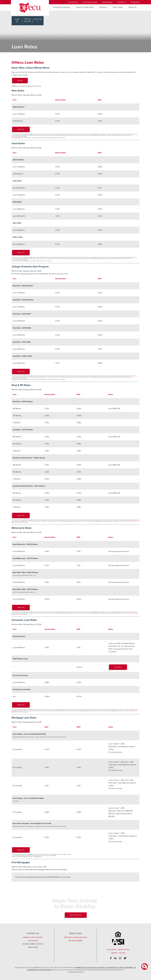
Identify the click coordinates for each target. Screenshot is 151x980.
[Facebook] (111, 958)
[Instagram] (120, 958)
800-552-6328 (73, 2)
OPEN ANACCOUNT (28, 21)
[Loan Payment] (107, 2)
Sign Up (20, 80)
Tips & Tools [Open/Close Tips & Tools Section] (118, 7)
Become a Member (75, 941)
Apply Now (21, 129)
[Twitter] (125, 958)
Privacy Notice (124, 950)
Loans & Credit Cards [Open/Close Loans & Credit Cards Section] (85, 7)
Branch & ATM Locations (33, 937)
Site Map (122, 953)
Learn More (118, 667)
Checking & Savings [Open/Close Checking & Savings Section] (61, 7)
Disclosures (112, 950)
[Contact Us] (122, 2)
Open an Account (76, 915)
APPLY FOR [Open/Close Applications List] (38, 20)
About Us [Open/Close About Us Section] (133, 7)
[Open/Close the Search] (135, 2)
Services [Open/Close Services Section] (103, 7)
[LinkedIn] (115, 958)
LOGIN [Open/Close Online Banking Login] (17, 20)
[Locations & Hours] (90, 2)
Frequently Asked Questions (75, 937)
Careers (114, 953)
